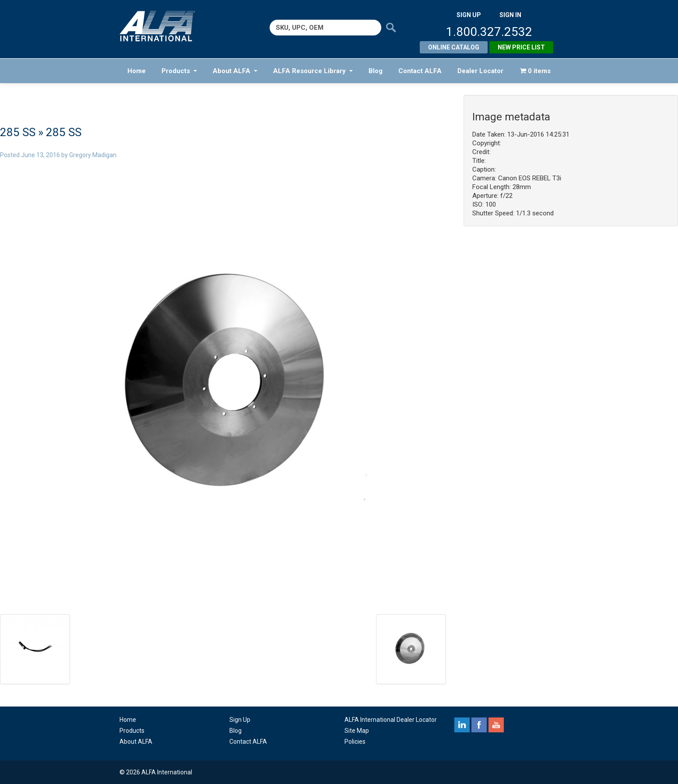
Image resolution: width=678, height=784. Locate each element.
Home (137, 71)
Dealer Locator (480, 71)
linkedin (462, 725)
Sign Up (240, 720)
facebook (479, 725)
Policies (355, 742)
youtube (496, 725)
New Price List (521, 47)
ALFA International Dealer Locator (391, 720)
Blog (376, 71)
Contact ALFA (420, 71)
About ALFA (235, 71)
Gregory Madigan (93, 155)
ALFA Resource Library (313, 71)
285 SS (18, 132)
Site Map (357, 731)
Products (179, 71)
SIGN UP (469, 15)
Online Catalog (454, 47)
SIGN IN (510, 15)
